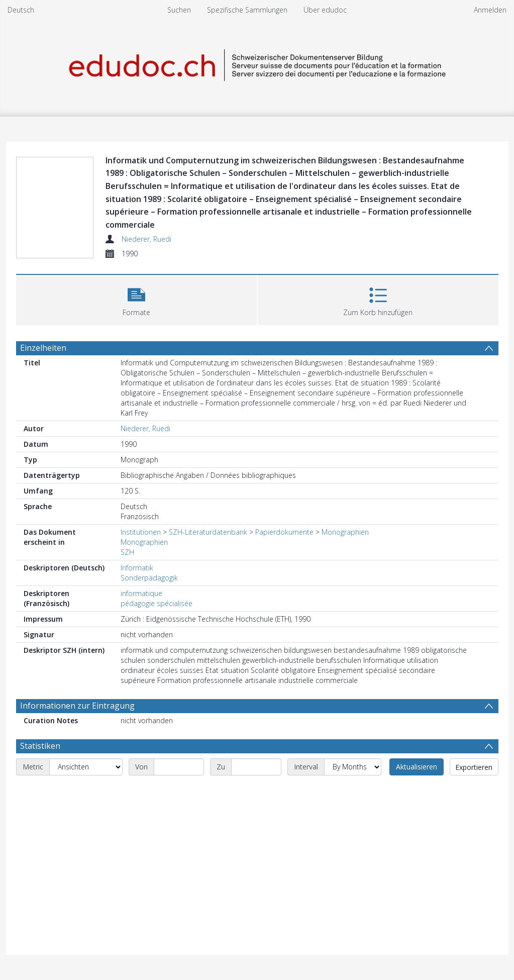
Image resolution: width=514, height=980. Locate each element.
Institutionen (141, 532)
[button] (136, 299)
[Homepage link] (257, 64)
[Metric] (86, 767)
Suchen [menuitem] (179, 10)
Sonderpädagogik (149, 578)
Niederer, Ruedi (146, 239)
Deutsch (21, 10)
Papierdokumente (284, 532)
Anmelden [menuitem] (490, 10)
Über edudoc (325, 10)
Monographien (345, 532)
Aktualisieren (417, 767)
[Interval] (353, 767)
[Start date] (179, 767)
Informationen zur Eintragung (77, 706)
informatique (141, 593)
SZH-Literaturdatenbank (208, 532)
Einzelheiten (43, 348)
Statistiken (40, 746)
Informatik (137, 568)
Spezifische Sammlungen (247, 10)
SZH (127, 552)
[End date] (256, 767)
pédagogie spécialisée (157, 603)
